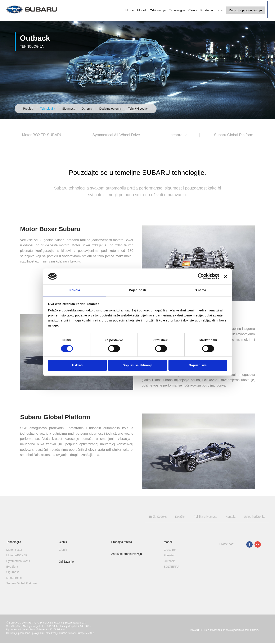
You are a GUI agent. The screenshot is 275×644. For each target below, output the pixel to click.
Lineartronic (177, 135)
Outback (169, 561)
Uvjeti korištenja (254, 517)
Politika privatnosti (205, 517)
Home (130, 10)
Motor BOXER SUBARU (42, 135)
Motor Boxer (14, 550)
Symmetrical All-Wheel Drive (116, 135)
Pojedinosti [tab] (137, 290)
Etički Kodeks (158, 517)
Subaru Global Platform (234, 135)
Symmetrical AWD (18, 561)
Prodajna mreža (211, 10)
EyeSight (12, 567)
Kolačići (180, 517)
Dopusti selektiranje (138, 365)
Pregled (28, 109)
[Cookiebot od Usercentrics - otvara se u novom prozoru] (201, 276)
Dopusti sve (198, 365)
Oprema (87, 109)
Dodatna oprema (110, 109)
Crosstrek (170, 550)
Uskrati (77, 365)
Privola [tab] (75, 290)
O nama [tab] (200, 290)
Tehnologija (177, 10)
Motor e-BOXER (17, 555)
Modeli (142, 10)
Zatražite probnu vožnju (245, 10)
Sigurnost (68, 109)
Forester (169, 555)
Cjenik (193, 10)
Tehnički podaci (138, 109)
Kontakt (231, 517)
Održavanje (158, 10)
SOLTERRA (171, 567)
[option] (137, 60)
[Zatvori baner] (226, 276)
